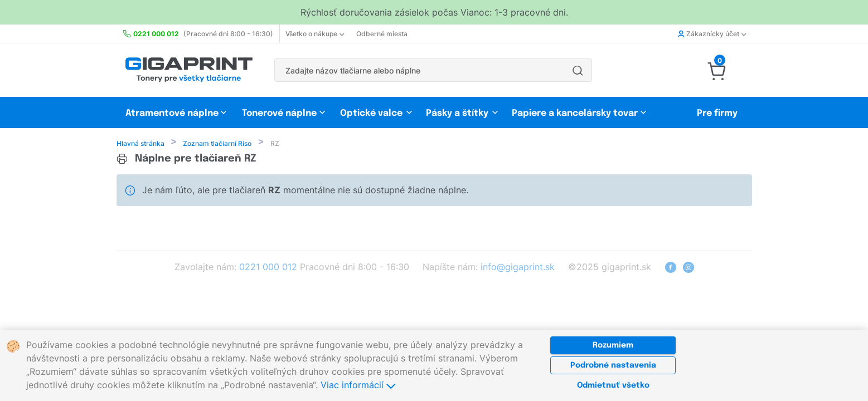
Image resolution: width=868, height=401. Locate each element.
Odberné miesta (382, 34)
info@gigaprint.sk (518, 268)
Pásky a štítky (457, 113)
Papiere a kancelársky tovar (576, 113)
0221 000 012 (268, 268)
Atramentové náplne (172, 113)
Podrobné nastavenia (613, 365)
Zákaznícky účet (712, 34)
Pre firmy (717, 113)
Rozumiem (613, 345)
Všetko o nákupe (315, 34)
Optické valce (371, 113)
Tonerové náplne (279, 113)
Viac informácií (358, 385)
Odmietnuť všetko (613, 385)
